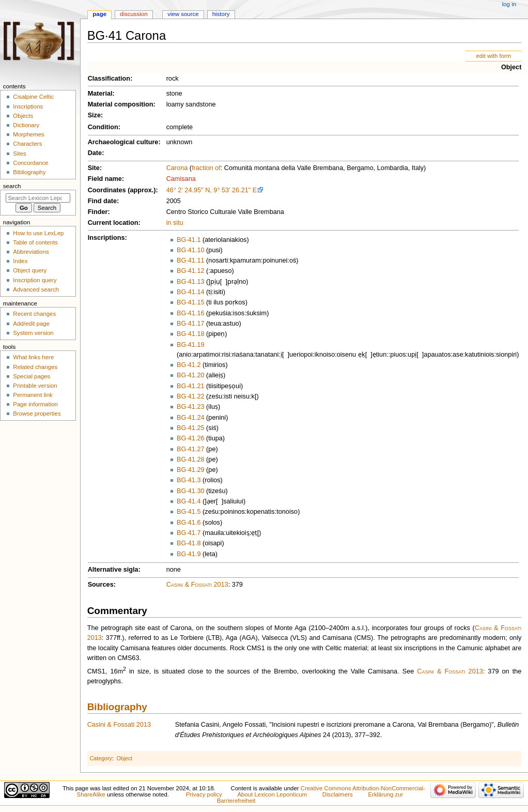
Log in (509, 4)
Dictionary (26, 125)
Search (12, 186)
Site (94, 168)
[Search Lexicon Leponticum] (38, 198)
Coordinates (107, 190)
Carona (177, 168)
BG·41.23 (191, 407)
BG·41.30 (191, 491)
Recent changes (34, 314)
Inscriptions (106, 238)
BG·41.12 (191, 271)
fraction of (206, 168)
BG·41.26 (191, 438)
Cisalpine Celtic (33, 97)
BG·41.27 (191, 449)
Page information (35, 404)
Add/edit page (31, 324)
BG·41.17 (191, 324)
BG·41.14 (191, 292)
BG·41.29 (191, 470)
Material (100, 94)
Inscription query (35, 280)
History (221, 14)
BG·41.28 (191, 459)
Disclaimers (338, 794)
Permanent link (33, 395)
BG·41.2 (189, 365)
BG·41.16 (191, 313)
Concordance (30, 163)
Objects (23, 116)
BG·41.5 (189, 512)
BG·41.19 (191, 345)
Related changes (35, 367)
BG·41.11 (191, 261)
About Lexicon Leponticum (272, 794)
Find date (102, 201)
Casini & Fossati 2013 (197, 585)
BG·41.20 (191, 375)
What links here (33, 357)
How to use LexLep (38, 233)
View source (183, 14)
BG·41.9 (189, 554)
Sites (19, 154)
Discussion (134, 14)
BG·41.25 (191, 428)
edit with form (493, 56)
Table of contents (35, 242)
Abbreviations (31, 252)
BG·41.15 (191, 302)
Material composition (121, 104)
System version (33, 333)
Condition (103, 127)
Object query (30, 270)
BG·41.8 (189, 543)
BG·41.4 (189, 501)
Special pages (32, 376)
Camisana (181, 179)
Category (101, 758)
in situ (175, 223)
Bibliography (117, 707)
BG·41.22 (191, 396)
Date (95, 153)
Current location (113, 223)
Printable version (35, 386)
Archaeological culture (123, 142)
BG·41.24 (191, 418)
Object (511, 67)
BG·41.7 (189, 533)
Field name (105, 179)
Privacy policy (204, 794)
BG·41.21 (191, 386)
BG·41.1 (189, 240)
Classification (109, 79)
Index (20, 261)
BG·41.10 (191, 250)
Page (99, 14)
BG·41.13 (191, 282)
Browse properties (37, 413)
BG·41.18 (191, 334)
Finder (98, 212)
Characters (27, 144)
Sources (101, 585)
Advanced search (36, 289)
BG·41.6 (189, 523)
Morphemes (28, 134)
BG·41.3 (189, 480)
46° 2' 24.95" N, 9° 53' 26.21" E (212, 190)
